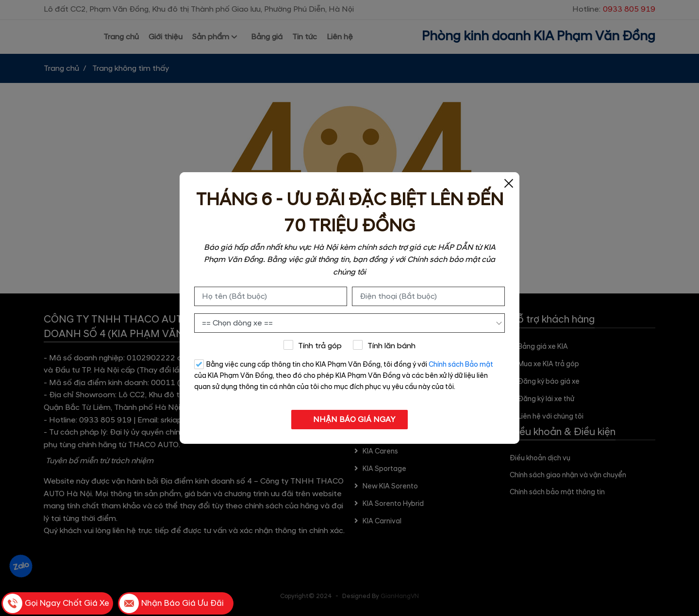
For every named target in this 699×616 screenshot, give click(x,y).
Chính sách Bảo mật (461, 365)
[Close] (509, 183)
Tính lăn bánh (384, 345)
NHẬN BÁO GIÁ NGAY (350, 420)
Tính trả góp (312, 345)
